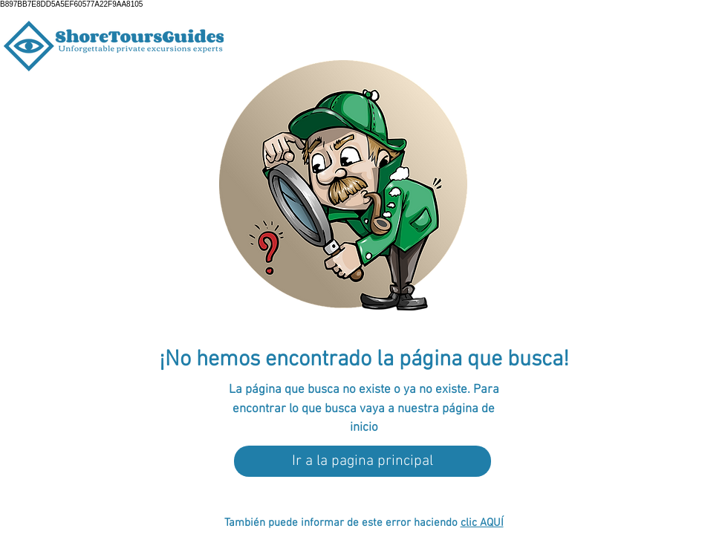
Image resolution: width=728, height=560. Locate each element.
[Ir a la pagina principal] (363, 461)
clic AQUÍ (482, 523)
